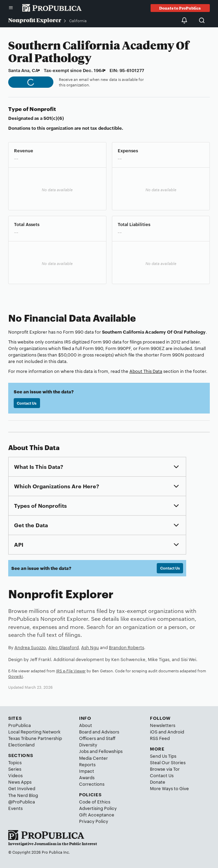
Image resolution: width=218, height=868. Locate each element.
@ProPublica (22, 801)
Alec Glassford (63, 647)
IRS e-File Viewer (71, 671)
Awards (87, 777)
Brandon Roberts (126, 647)
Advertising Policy (98, 808)
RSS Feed (160, 738)
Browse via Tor (165, 769)
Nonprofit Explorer (35, 20)
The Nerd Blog (23, 795)
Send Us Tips (163, 756)
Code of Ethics (95, 801)
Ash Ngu (90, 647)
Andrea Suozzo (30, 647)
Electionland (21, 744)
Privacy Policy (94, 821)
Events (15, 808)
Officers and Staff (97, 738)
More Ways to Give (169, 788)
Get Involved (22, 788)
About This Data (146, 371)
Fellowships (111, 751)
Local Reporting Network (34, 731)
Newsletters (163, 725)
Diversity (88, 744)
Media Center (93, 758)
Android (176, 731)
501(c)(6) (54, 118)
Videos (15, 775)
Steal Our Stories (168, 762)
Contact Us (27, 403)
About (86, 725)
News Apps (20, 782)
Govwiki (16, 676)
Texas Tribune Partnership (35, 738)
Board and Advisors (99, 731)
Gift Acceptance (97, 814)
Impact (87, 771)
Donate (158, 782)
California (78, 20)
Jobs (84, 751)
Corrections (92, 784)
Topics (15, 762)
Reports (87, 764)
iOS (154, 731)
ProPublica (20, 725)
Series (15, 769)
